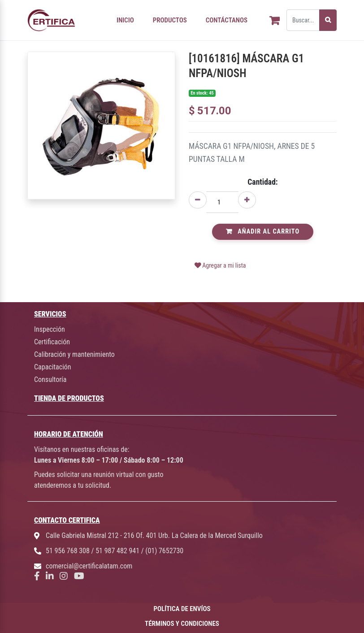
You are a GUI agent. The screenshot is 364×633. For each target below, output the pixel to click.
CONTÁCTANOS (227, 20)
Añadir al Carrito (263, 232)
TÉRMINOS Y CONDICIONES (182, 624)
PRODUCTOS (170, 20)
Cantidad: (262, 182)
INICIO (125, 20)
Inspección (50, 329)
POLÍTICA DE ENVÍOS (182, 609)
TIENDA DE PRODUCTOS (69, 398)
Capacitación (53, 367)
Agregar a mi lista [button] (220, 265)
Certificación (52, 342)
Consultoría (50, 379)
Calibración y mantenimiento (74, 354)
